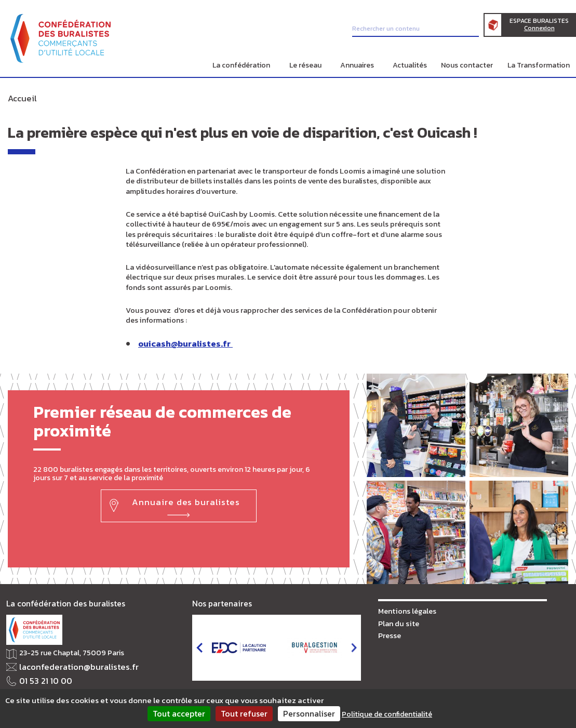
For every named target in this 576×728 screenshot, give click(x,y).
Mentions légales (405, 608)
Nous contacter (467, 65)
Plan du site (397, 620)
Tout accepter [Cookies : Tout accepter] (179, 713)
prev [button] (199, 645)
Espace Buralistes (544, 27)
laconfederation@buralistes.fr (70, 664)
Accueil (20, 97)
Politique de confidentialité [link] (387, 714)
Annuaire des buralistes (185, 497)
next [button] (354, 645)
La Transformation (539, 65)
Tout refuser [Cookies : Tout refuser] (244, 713)
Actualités (410, 65)
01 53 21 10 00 (42, 677)
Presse (389, 632)
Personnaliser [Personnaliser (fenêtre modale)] (309, 713)
